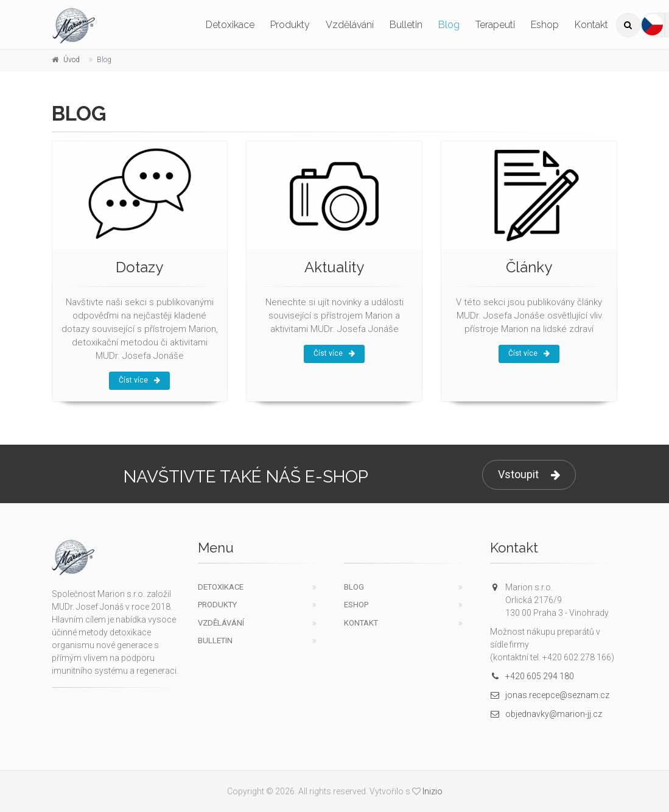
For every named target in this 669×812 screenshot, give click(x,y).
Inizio (433, 791)
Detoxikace (230, 25)
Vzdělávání (350, 25)
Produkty (290, 25)
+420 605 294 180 (532, 676)
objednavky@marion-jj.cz (546, 714)
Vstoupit (529, 475)
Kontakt (591, 25)
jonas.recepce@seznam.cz (550, 695)
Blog (449, 25)
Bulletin (406, 25)
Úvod (72, 60)
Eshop (545, 25)
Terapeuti (495, 25)
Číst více (139, 380)
